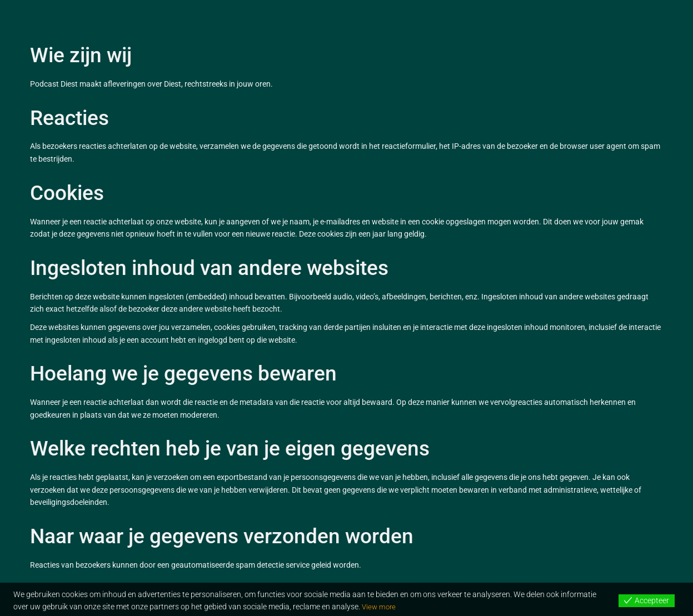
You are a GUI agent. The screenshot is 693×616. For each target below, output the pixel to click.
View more (380, 607)
